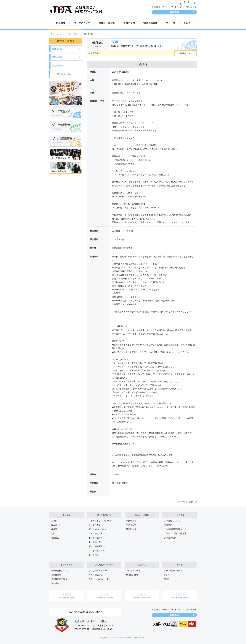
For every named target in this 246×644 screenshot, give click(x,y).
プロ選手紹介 (170, 538)
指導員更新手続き (59, 579)
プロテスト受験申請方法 (175, 533)
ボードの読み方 (96, 538)
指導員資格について (60, 571)
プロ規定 (168, 525)
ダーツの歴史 (95, 525)
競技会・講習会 (107, 23)
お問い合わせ (191, 7)
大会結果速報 (132, 575)
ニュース (171, 23)
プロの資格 (129, 23)
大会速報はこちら (184, 53)
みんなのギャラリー (104, 565)
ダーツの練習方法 (97, 546)
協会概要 (61, 23)
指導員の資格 (150, 23)
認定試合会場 (58, 66)
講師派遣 (55, 583)
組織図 (54, 529)
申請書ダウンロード (160, 7)
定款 (53, 533)
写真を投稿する (96, 575)
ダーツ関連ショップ (173, 571)
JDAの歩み (56, 525)
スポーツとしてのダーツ (100, 521)
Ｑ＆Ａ (187, 23)
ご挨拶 (54, 521)
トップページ (56, 34)
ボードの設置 (95, 542)
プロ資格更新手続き (173, 529)
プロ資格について (172, 521)
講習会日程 (57, 57)
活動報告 (55, 538)
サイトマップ (176, 7)
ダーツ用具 (94, 555)
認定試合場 (131, 529)
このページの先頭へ (185, 502)
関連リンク (169, 579)
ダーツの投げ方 (96, 533)
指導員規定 (56, 575)
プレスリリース (133, 571)
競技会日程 (57, 49)
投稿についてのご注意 (99, 579)
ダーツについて (82, 23)
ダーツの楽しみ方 (97, 551)
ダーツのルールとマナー (100, 529)
